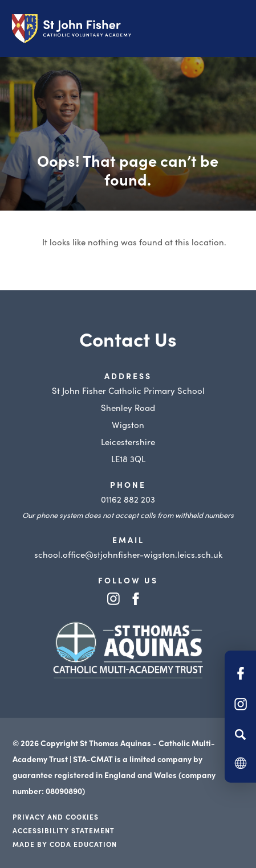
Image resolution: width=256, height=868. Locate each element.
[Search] (240, 734)
